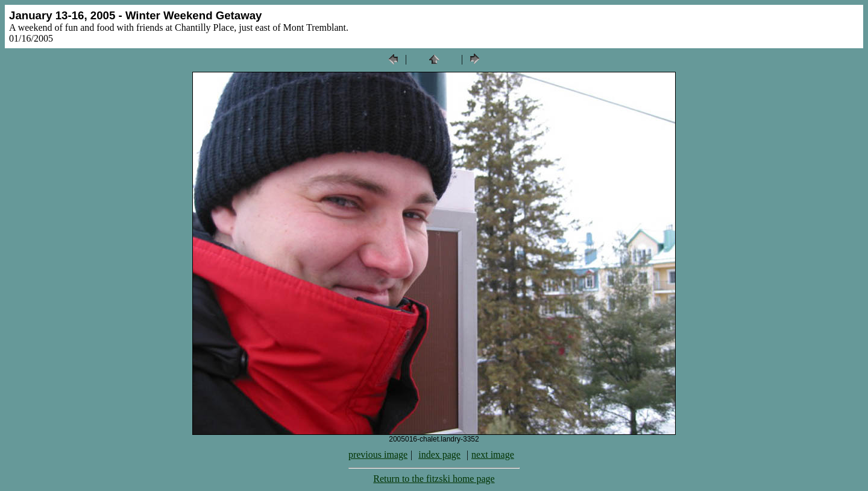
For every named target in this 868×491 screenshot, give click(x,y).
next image (493, 455)
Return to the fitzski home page (434, 479)
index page (439, 455)
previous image (378, 455)
